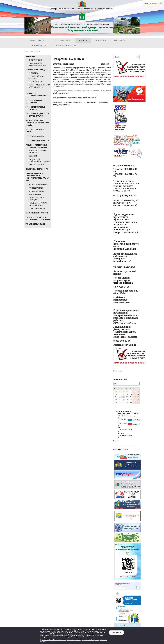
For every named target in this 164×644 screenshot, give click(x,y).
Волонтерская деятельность (37, 141)
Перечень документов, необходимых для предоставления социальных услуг (37, 177)
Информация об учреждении (37, 70)
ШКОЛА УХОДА (119, 40)
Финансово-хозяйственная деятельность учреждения (36, 146)
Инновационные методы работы (35, 131)
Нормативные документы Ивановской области (38, 204)
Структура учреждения (61, 40)
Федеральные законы (36, 191)
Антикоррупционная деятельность (34, 101)
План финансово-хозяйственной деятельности (39, 160)
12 (120, 397)
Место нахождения (35, 60)
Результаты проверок (36, 165)
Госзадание (33, 156)
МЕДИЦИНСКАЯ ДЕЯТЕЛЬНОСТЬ (37, 169)
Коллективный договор (37, 208)
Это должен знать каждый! (36, 224)
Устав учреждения (35, 194)
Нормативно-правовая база (37, 185)
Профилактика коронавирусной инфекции (37, 95)
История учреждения (36, 82)
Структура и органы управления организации (37, 64)
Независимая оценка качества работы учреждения (39, 86)
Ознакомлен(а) (116, 633)
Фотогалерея (100, 40)
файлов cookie (89, 630)
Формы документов (36, 188)
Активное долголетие (38, 46)
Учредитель (30, 57)
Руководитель (34, 73)
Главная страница (36, 40)
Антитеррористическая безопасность (35, 108)
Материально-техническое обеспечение (38, 152)
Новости (83, 40)
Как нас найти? (118, 371)
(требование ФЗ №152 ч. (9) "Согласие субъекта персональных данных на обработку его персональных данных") (74, 641)
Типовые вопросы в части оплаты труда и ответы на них (38, 218)
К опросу (116, 441)
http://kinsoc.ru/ (122, 261)
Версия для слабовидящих (153, 3)
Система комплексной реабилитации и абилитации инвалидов (37, 123)
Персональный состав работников (36, 77)
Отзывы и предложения (66, 46)
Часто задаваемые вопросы (37, 213)
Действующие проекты (35, 136)
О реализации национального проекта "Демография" (37, 115)
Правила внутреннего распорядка (36, 199)
